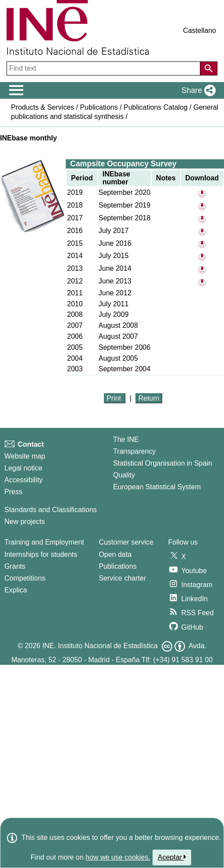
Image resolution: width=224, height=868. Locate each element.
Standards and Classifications (51, 510)
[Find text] (104, 68)
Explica (16, 590)
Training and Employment (44, 542)
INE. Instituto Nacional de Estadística (100, 646)
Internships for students (41, 554)
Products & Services (43, 107)
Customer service (126, 542)
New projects (25, 522)
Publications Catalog (156, 107)
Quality (124, 475)
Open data (115, 554)
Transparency (134, 451)
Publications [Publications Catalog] (117, 566)
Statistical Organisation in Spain (163, 463)
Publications (99, 107)
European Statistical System (157, 487)
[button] (197, 90)
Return (149, 398)
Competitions (25, 578)
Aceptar (172, 857)
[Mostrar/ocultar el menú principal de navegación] (16, 90)
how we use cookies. (118, 857)
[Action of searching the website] (209, 68)
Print (115, 398)
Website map (25, 456)
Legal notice (23, 468)
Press (13, 492)
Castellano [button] (199, 30)
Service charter (122, 578)
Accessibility (23, 480)
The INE (126, 439)
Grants (15, 566)
